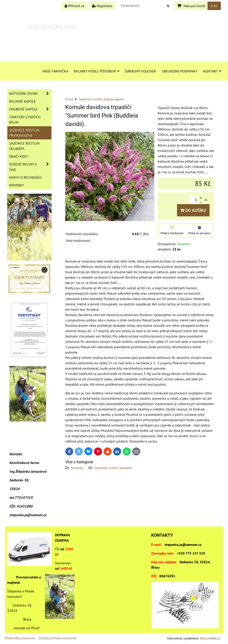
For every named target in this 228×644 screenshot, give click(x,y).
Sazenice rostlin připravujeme (24, 133)
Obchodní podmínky (180, 71)
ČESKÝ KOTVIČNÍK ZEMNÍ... (53, 27)
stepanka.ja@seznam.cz (183, 545)
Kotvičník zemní (30, 93)
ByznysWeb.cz (210, 638)
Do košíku (193, 210)
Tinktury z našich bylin (25, 120)
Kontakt (212, 71)
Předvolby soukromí (20, 638)
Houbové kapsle (30, 109)
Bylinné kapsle (22, 101)
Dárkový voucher (141, 71)
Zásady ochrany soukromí (57, 638)
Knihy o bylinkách (25, 177)
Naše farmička (55, 71)
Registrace (102, 6)
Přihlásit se (74, 6)
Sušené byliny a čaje (30, 167)
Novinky (77, 468)
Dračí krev (19, 156)
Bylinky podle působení (97, 71)
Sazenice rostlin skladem (113, 468)
